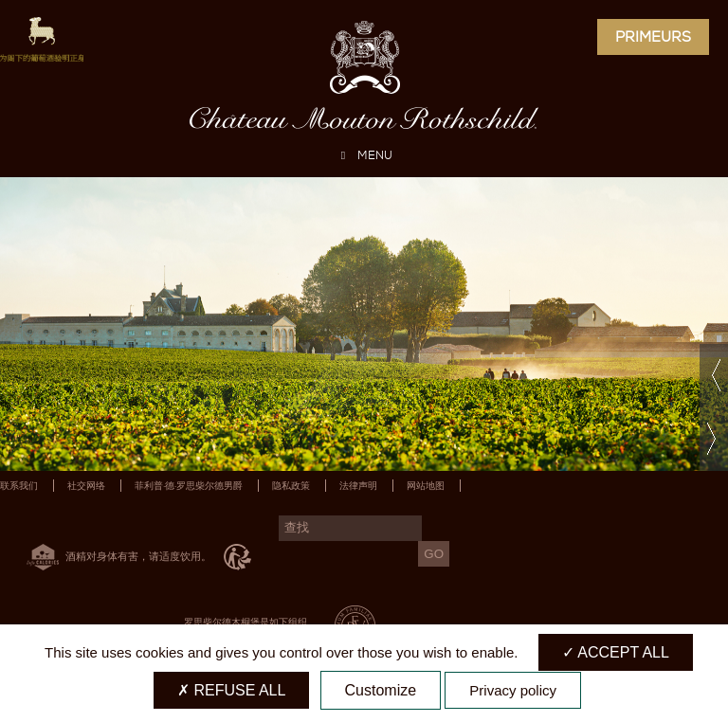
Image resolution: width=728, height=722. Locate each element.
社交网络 (86, 486)
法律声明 (358, 486)
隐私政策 (291, 486)
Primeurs (653, 37)
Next (714, 439)
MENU (364, 155)
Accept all (616, 652)
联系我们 (19, 486)
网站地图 (426, 486)
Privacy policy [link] (513, 690)
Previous (714, 376)
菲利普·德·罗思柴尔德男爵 (189, 486)
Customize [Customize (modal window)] (381, 690)
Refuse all (231, 690)
